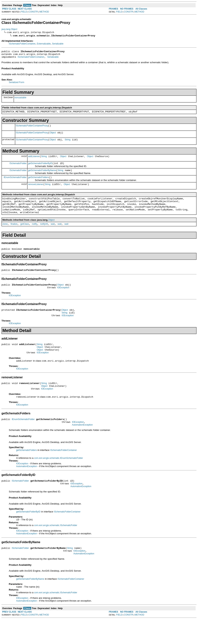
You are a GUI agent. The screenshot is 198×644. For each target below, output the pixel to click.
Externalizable (44, 44)
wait (53, 234)
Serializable (58, 44)
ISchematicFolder (18, 168)
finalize (14, 234)
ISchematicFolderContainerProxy (32, 128)
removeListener (36, 191)
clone (5, 234)
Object (53, 136)
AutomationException (82, 445)
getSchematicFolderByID (40, 168)
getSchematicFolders (38, 183)
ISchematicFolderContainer (22, 44)
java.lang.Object (9, 29)
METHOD (44, 12)
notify (35, 234)
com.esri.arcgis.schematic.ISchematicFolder (56, 548)
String (68, 143)
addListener (34, 161)
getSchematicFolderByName (42, 176)
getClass (25, 234)
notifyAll (44, 234)
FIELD (24, 12)
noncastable (20, 99)
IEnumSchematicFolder (15, 183)
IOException (63, 300)
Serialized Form (17, 84)
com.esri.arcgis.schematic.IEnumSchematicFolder (59, 479)
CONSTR (33, 12)
